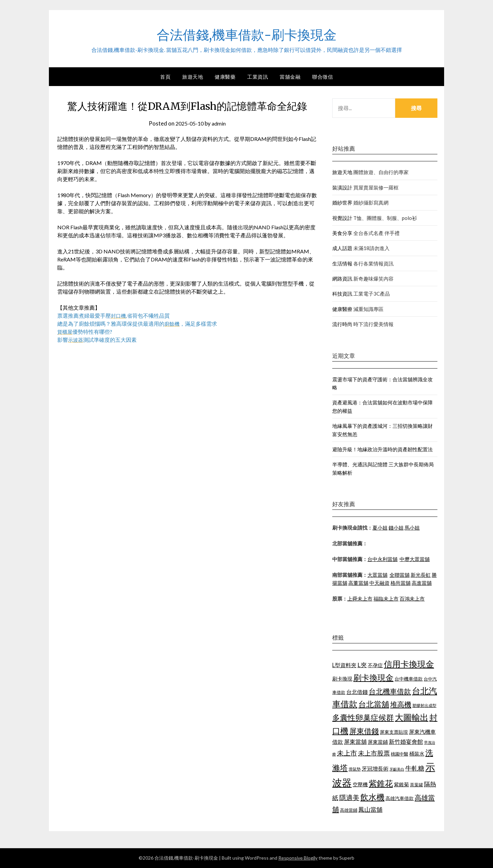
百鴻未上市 (412, 599)
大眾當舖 (377, 575)
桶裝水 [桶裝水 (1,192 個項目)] (417, 754)
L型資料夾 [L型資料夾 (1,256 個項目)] (344, 665)
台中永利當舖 (382, 559)
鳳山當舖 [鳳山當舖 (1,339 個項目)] (370, 810)
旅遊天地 (193, 77)
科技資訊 (342, 294)
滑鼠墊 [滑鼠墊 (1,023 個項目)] (355, 769)
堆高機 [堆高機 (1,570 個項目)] (401, 704)
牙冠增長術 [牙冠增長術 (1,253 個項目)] (375, 768)
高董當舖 (358, 583)
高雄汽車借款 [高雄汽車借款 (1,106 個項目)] (400, 798)
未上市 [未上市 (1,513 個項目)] (347, 753)
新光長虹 (421, 575)
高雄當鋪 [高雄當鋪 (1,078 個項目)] (349, 810)
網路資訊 (342, 279)
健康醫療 (342, 309)
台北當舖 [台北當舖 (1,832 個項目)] (374, 704)
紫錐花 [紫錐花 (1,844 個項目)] (381, 783)
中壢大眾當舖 (415, 559)
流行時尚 (342, 324)
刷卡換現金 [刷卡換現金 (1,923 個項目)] (373, 677)
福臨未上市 (386, 599)
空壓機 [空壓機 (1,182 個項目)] (360, 784)
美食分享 (342, 233)
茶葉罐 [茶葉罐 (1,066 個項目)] (416, 785)
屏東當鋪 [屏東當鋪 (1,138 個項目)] (378, 742)
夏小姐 (380, 528)
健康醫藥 (225, 77)
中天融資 (379, 583)
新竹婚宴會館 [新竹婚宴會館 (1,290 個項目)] (406, 742)
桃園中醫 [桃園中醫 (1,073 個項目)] (400, 754)
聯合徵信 (323, 77)
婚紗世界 (342, 203)
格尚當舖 (401, 583)
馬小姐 (412, 528)
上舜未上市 (360, 599)
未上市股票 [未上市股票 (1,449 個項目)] (374, 753)
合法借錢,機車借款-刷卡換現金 (246, 34)
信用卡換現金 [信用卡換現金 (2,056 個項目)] (409, 664)
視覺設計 (342, 218)
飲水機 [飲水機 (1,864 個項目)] (372, 797)
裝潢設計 (342, 187)
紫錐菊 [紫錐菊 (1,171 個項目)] (401, 784)
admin (220, 123)
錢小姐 (396, 528)
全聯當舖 (400, 575)
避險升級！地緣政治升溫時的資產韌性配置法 (382, 449)
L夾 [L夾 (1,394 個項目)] (362, 665)
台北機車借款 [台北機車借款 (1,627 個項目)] (390, 691)
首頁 (165, 77)
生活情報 (342, 263)
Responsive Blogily (298, 858)
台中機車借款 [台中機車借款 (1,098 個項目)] (409, 679)
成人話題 (342, 248)
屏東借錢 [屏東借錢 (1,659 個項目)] (364, 731)
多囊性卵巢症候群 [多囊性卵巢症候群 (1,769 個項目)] (363, 717)
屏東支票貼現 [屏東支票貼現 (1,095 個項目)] (394, 732)
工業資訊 (258, 77)
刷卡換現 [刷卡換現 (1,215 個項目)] (342, 679)
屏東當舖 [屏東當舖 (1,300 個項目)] (355, 742)
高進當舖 (422, 583)
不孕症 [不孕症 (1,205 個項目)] (375, 665)
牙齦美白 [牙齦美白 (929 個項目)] (397, 769)
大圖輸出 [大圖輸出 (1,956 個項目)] (412, 717)
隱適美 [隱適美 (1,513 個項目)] (349, 797)
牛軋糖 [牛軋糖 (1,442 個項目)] (415, 768)
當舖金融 (290, 77)
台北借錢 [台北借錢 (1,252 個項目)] (357, 692)
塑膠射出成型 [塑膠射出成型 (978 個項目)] (424, 705)
